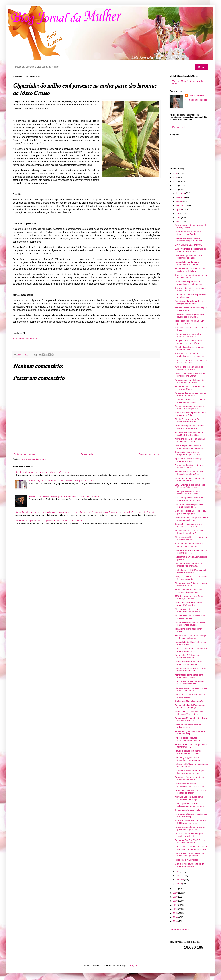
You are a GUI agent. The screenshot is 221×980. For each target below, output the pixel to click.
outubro (179, 201)
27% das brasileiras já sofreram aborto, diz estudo (189, 597)
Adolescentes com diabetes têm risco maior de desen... (190, 381)
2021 (176, 889)
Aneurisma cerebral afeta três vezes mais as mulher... (189, 591)
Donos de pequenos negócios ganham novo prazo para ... (189, 447)
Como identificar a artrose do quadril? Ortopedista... (188, 604)
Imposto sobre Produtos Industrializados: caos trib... (189, 739)
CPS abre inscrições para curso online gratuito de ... (190, 506)
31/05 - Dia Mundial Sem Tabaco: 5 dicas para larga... (191, 362)
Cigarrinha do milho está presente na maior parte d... (190, 480)
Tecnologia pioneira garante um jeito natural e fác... (189, 322)
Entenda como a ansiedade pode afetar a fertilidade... (190, 270)
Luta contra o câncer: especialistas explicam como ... (191, 296)
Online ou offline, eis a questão (189, 701)
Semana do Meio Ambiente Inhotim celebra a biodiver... (191, 719)
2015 (176, 913)
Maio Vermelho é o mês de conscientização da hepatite (189, 240)
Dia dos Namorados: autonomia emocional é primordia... (190, 855)
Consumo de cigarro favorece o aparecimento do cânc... (189, 663)
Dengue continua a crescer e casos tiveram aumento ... (191, 578)
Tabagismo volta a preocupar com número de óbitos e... (190, 414)
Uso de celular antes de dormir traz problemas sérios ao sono (44, 472)
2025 (176, 177)
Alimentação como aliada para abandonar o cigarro (189, 676)
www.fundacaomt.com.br (25, 339)
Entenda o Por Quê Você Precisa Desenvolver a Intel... (190, 841)
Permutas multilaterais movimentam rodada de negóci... (191, 815)
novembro (180, 197)
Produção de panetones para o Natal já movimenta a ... (189, 427)
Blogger (133, 966)
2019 (176, 897)
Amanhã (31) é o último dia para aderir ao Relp (190, 733)
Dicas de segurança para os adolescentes (188, 726)
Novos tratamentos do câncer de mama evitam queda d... (190, 407)
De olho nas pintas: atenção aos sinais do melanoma (190, 375)
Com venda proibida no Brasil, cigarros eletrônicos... (189, 257)
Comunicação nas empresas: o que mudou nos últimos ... (191, 519)
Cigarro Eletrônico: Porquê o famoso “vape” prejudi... (188, 233)
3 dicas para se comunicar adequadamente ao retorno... (190, 805)
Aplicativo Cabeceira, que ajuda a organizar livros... (190, 460)
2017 (176, 905)
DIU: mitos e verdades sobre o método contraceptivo (189, 335)
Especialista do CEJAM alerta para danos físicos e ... (191, 643)
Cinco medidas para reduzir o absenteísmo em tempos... (188, 283)
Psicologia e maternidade (187, 860)
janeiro (179, 884)
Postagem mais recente (25, 454)
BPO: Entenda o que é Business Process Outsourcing (190, 486)
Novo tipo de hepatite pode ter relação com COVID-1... (189, 302)
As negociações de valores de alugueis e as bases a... (189, 434)
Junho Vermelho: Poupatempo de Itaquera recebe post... (190, 250)
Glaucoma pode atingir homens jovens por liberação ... (189, 316)
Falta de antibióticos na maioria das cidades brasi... (191, 765)
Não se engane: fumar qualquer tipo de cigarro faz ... (191, 226)
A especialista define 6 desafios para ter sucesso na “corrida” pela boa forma (64, 496)
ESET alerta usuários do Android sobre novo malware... (190, 683)
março (179, 876)
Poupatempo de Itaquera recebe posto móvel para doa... (190, 828)
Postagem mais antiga (149, 454)
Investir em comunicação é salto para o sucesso (190, 696)
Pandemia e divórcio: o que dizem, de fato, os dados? (191, 792)
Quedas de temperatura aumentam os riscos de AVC (191, 276)
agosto (179, 209)
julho (178, 213)
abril (178, 872)
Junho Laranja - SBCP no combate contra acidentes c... (191, 571)
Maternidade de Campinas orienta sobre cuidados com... (191, 670)
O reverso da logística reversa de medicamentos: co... (190, 289)
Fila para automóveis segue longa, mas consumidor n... (191, 689)
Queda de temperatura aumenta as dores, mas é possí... (191, 650)
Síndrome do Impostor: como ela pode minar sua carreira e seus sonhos (49, 520)
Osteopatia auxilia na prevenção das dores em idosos (190, 401)
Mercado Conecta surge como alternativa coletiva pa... (189, 798)
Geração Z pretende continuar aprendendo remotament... (189, 499)
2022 (176, 190)
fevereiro (180, 880)
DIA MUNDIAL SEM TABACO (188, 245)
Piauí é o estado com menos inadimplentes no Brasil (188, 752)
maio (178, 222)
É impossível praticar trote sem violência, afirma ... (189, 466)
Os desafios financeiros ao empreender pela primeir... (188, 453)
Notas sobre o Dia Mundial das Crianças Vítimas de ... (189, 713)
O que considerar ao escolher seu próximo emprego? (190, 512)
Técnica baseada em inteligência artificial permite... (190, 617)
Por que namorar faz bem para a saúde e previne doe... (190, 835)
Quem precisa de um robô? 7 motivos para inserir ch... (188, 493)
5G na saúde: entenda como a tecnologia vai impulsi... (189, 545)
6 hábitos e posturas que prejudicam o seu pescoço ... (189, 355)
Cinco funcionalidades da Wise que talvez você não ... (191, 538)
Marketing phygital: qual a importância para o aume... (188, 759)
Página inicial (87, 454)
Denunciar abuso (180, 929)
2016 (176, 909)
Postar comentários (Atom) (33, 459)
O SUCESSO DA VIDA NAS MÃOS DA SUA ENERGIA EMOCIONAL (191, 848)
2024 (176, 181)
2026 (176, 173)
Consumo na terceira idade (187, 810)
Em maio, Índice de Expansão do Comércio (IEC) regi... (190, 706)
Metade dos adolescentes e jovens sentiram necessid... (191, 348)
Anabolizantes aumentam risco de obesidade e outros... (191, 394)
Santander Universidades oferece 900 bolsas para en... (190, 822)
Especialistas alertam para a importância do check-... (188, 263)
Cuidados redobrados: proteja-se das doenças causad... (190, 624)
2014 (176, 917)
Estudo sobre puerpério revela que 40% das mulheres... (191, 637)
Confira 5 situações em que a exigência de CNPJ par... (188, 525)
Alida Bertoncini (196, 96)
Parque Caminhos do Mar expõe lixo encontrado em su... (190, 772)
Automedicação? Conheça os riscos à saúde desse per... (191, 656)
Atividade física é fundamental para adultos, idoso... (191, 309)
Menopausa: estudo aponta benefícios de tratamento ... (189, 610)
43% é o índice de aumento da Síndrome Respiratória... (189, 368)
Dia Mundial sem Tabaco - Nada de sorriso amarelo (191, 584)
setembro (180, 205)
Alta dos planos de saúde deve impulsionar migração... (189, 473)
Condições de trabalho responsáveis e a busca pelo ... (190, 785)
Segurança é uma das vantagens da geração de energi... (190, 778)
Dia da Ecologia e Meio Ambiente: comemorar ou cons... (190, 420)
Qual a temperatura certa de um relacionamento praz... (190, 865)
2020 (176, 893)
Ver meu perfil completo (196, 100)
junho (178, 217)
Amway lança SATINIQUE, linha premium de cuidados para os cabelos (61, 480)
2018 (176, 901)
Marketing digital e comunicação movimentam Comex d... (190, 440)
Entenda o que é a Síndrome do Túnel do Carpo (190, 388)
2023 (176, 186)
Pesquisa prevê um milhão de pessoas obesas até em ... (189, 342)
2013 (176, 921)
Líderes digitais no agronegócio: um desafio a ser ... (191, 552)
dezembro (180, 193)
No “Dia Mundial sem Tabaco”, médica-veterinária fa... (189, 565)
